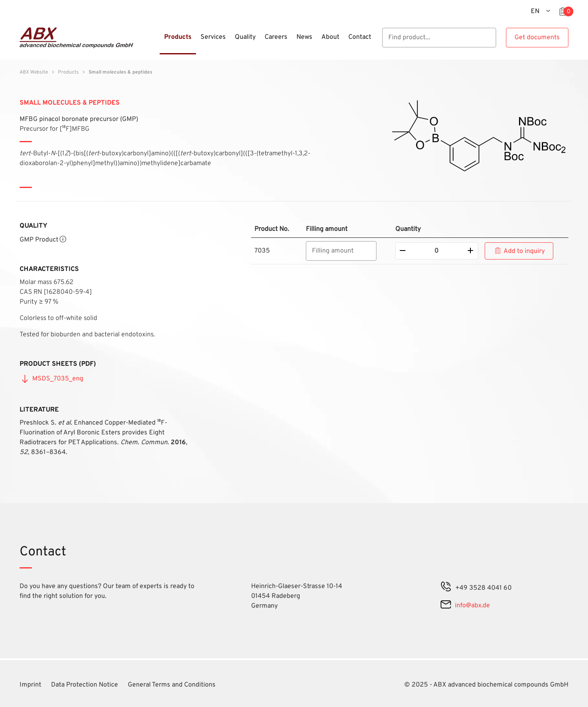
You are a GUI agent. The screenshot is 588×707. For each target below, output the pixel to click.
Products (68, 72)
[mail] (446, 606)
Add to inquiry (524, 251)
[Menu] (157, 42)
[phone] (446, 588)
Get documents (537, 38)
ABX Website (34, 72)
